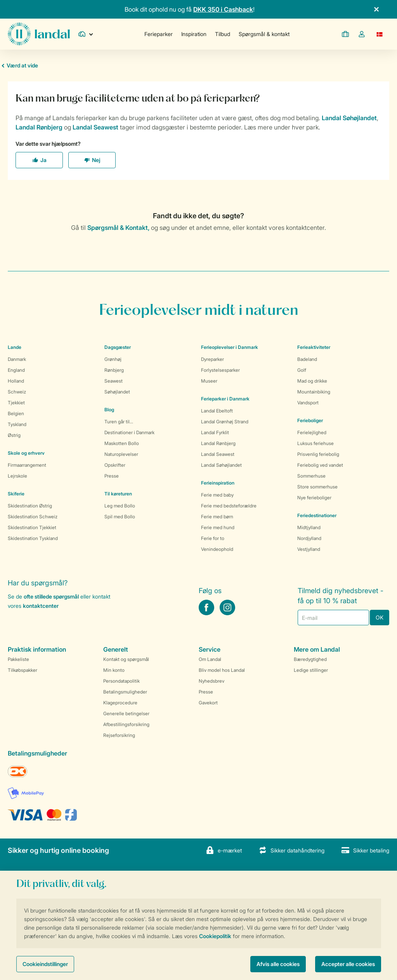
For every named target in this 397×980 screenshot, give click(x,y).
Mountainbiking (314, 392)
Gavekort (208, 703)
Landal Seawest (218, 454)
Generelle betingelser (126, 713)
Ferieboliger (310, 420)
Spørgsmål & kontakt (264, 34)
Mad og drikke (312, 381)
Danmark (17, 359)
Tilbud (223, 34)
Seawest (114, 381)
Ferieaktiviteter (314, 347)
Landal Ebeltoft (217, 411)
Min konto (114, 670)
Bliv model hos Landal (222, 670)
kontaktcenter (41, 606)
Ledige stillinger (311, 670)
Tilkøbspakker (23, 670)
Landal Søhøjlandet (221, 465)
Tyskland (17, 424)
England (16, 370)
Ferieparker (159, 34)
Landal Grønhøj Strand (225, 422)
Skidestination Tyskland (33, 538)
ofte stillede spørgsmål (51, 596)
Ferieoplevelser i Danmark (230, 347)
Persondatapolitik (121, 681)
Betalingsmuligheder (125, 692)
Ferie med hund (218, 527)
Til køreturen (118, 494)
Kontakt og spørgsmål (126, 659)
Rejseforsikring (119, 735)
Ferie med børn (217, 517)
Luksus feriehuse (316, 443)
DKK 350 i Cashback (223, 9)
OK (380, 617)
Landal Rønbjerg (218, 443)
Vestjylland (309, 549)
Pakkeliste (18, 659)
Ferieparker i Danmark (225, 399)
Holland (16, 381)
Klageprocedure (120, 703)
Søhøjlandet (117, 392)
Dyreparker (212, 359)
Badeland (307, 359)
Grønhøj (113, 359)
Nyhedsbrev (212, 681)
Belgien (16, 413)
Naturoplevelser (121, 454)
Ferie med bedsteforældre (229, 506)
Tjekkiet (16, 403)
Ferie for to (213, 538)
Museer (209, 381)
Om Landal (210, 659)
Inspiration (194, 34)
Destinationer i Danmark (129, 432)
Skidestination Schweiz (33, 517)
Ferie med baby (217, 495)
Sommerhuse (311, 476)
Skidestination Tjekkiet (32, 527)
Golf (302, 370)
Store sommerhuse (317, 487)
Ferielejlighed (312, 432)
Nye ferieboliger (314, 498)
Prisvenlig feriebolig (318, 454)
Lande (15, 347)
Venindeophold (217, 549)
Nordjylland (309, 538)
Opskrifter (115, 465)
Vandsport (308, 403)
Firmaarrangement (27, 465)
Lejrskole (17, 476)
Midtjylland (309, 527)
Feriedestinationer (317, 515)
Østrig (14, 435)
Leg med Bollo (120, 506)
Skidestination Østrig (30, 506)
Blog (109, 410)
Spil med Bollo (120, 517)
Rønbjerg (114, 370)
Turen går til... (119, 422)
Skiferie (16, 494)
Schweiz (17, 392)
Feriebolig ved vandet (320, 465)
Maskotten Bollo (122, 443)
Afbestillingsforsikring (126, 724)
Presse (112, 476)
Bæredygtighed (310, 659)
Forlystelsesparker (220, 370)
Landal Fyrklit (215, 432)
